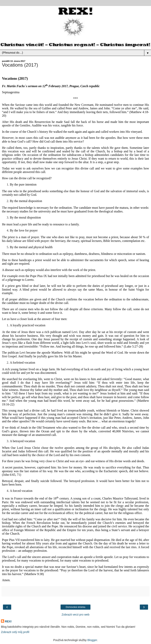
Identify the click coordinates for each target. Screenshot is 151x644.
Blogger (92, 640)
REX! (8, 621)
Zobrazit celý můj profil (15, 632)
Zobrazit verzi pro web (75, 615)
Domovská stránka (75, 607)
